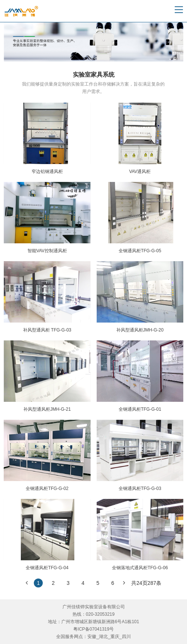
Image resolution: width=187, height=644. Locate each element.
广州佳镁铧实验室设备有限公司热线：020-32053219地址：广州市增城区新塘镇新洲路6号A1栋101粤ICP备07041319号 (93, 618)
